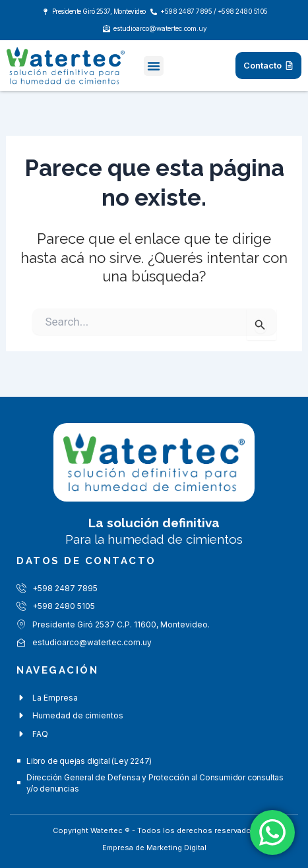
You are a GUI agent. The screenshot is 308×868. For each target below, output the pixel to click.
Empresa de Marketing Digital (154, 848)
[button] (154, 66)
